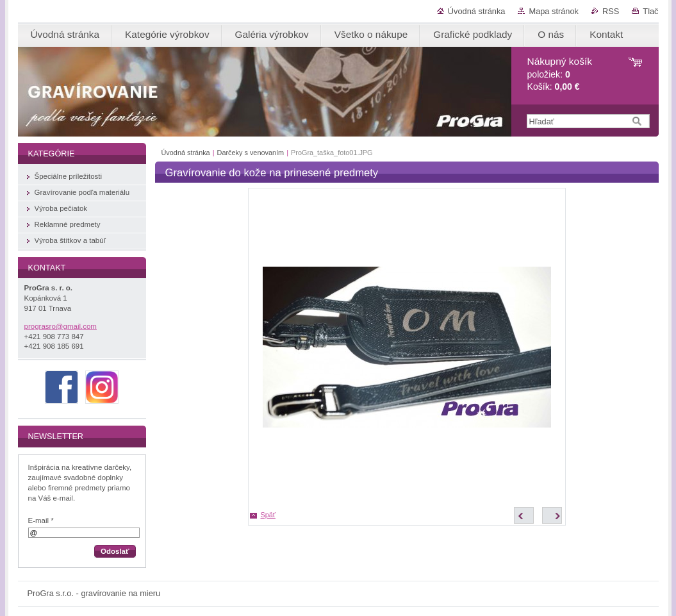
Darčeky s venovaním (252, 153)
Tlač (650, 11)
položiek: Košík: (560, 74)
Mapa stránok (554, 11)
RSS (611, 11)
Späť (268, 515)
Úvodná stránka (477, 11)
